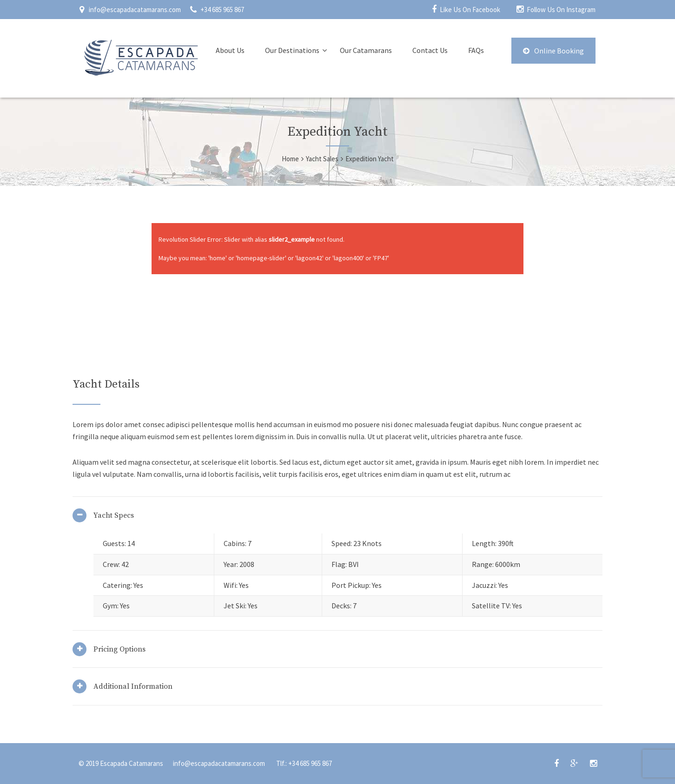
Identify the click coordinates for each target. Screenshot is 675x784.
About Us (230, 50)
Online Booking (553, 51)
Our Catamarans (366, 50)
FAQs (476, 50)
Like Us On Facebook (470, 10)
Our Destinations (292, 50)
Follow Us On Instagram (561, 10)
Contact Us (430, 50)
